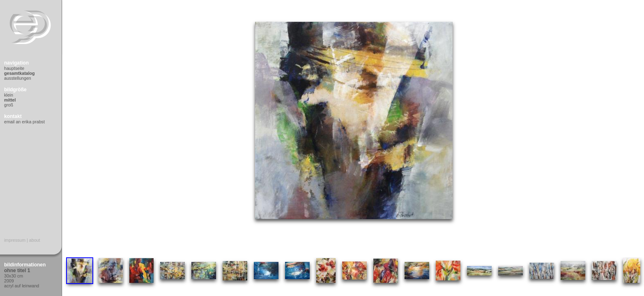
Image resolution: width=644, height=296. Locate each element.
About (35, 240)
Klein (9, 95)
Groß (9, 105)
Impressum (15, 240)
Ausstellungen (18, 78)
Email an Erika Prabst (24, 122)
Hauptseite (14, 68)
